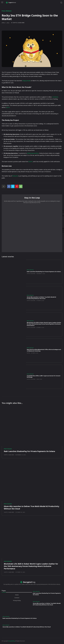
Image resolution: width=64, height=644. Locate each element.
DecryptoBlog (12, 641)
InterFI (30, 162)
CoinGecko (55, 97)
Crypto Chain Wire (19, 23)
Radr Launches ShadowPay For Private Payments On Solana (44, 272)
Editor (28, 353)
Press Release (7, 11)
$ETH (8, 107)
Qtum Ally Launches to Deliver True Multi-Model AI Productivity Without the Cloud (41, 298)
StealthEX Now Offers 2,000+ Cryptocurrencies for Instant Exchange (44, 376)
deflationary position (33, 153)
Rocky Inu (15, 176)
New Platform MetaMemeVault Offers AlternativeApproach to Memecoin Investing (44, 350)
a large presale (26, 81)
